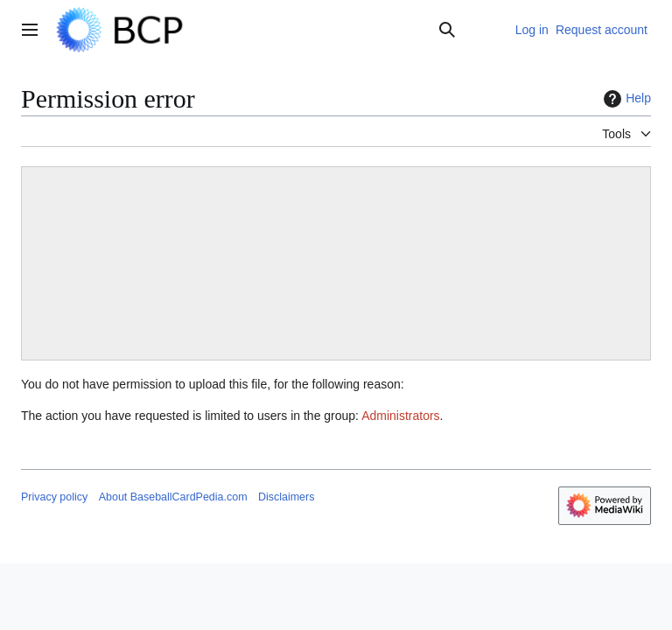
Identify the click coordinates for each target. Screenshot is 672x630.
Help (625, 99)
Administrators (400, 416)
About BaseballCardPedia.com (173, 497)
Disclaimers (286, 497)
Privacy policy (54, 497)
